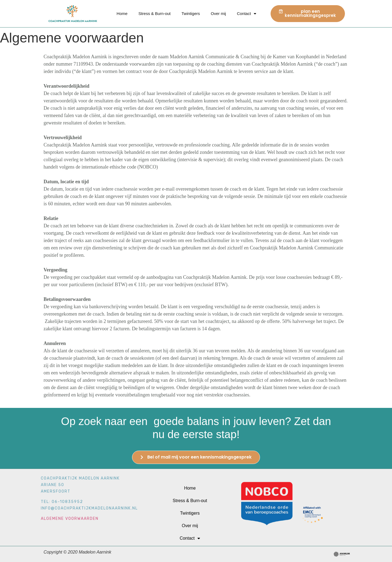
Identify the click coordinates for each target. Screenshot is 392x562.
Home (122, 13)
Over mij (218, 13)
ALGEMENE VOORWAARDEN (70, 490)
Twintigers (191, 13)
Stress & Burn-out (154, 13)
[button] (308, 14)
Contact (246, 14)
